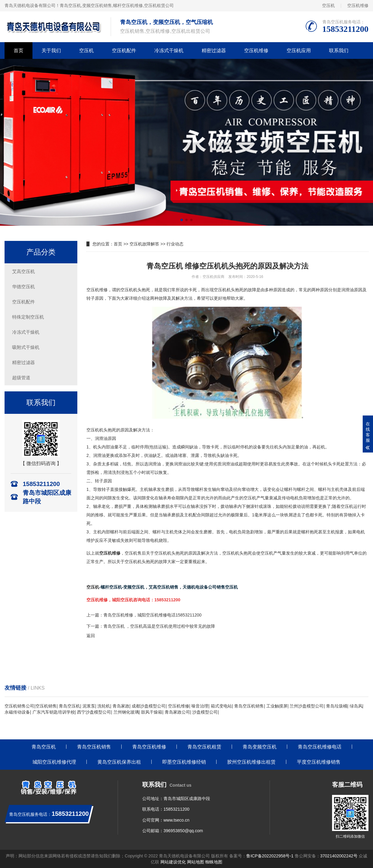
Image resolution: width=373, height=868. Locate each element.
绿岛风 (356, 706)
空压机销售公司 (19, 706)
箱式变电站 (221, 706)
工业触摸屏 (277, 706)
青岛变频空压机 (260, 747)
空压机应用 (299, 51)
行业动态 (175, 244)
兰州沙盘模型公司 (307, 706)
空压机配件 (124, 51)
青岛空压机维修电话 (320, 747)
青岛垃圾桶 (337, 706)
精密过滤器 (214, 51)
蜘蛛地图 (214, 862)
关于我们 (51, 51)
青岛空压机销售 (249, 706)
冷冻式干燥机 (169, 51)
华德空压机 (24, 287)
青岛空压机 (70, 5)
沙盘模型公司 (205, 712)
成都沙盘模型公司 (149, 706)
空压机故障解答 (144, 244)
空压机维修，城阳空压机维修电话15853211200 (157, 615)
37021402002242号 (339, 856)
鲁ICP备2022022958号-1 (270, 856)
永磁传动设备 (17, 712)
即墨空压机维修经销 (184, 762)
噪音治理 (200, 706)
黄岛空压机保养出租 (119, 762)
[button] (182, 220)
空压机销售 (46, 706)
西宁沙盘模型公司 (94, 712)
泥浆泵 (89, 706)
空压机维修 (358, 5)
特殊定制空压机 (28, 317)
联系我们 (339, 51)
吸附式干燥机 (26, 347)
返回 (91, 636)
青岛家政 (121, 706)
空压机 (328, 5)
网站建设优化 (173, 862)
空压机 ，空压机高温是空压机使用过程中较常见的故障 (163, 626)
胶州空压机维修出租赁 (251, 762)
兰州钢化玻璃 (126, 712)
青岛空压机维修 (149, 747)
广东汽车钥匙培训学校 (54, 712)
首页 (18, 51)
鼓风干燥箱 (152, 712)
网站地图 (196, 862)
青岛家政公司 (177, 712)
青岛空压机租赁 (204, 747)
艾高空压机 (24, 271)
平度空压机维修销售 (319, 762)
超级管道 (21, 378)
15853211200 (176, 809)
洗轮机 (104, 706)
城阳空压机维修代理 (54, 762)
